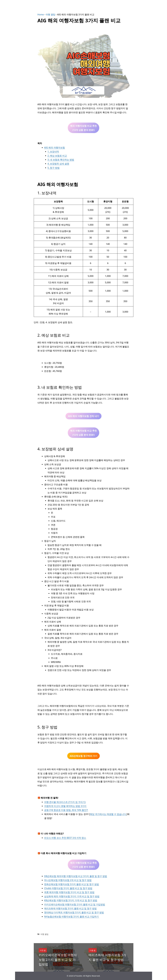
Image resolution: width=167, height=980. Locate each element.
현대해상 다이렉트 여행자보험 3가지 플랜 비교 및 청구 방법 (74, 912)
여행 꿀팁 (50, 14)
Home (41, 14)
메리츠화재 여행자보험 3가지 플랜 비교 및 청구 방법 (70, 908)
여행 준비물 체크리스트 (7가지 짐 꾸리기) (65, 802)
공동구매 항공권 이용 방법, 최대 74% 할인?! (66, 810)
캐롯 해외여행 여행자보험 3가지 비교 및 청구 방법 (69, 892)
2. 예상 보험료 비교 (57, 156)
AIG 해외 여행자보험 (55, 147)
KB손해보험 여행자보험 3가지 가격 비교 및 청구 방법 (71, 900)
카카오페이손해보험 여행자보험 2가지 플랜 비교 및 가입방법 (75, 904)
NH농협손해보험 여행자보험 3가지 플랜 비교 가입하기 (72, 916)
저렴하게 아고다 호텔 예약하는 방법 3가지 (65, 806)
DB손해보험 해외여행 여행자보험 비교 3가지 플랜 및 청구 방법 (76, 876)
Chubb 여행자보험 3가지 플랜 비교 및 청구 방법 (68, 888)
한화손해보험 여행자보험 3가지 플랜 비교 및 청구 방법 (72, 884)
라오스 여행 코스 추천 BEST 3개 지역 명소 (65, 838)
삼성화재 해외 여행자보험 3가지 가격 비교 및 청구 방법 (72, 896)
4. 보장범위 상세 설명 (58, 164)
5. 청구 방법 (54, 168)
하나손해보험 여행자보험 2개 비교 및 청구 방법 (68, 880)
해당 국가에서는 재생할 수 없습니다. (108, 814)
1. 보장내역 (53, 151)
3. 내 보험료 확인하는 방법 (61, 160)
